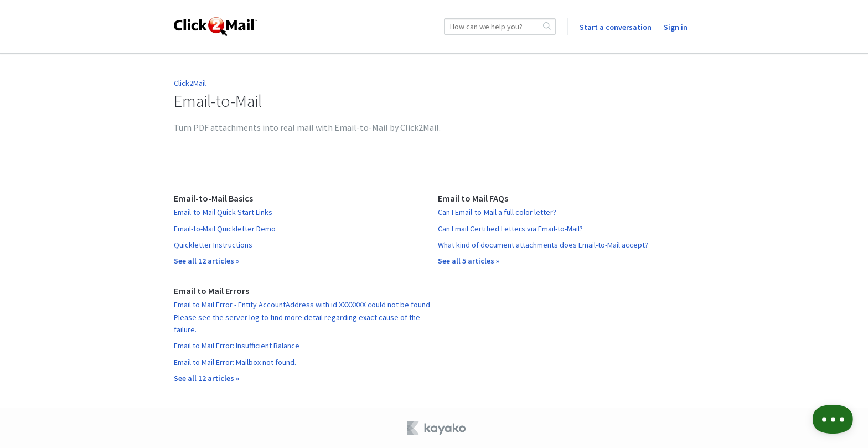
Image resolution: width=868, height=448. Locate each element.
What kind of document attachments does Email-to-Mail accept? (543, 245)
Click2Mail (190, 83)
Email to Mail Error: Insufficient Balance (237, 346)
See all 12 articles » (206, 261)
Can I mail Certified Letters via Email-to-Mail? (510, 229)
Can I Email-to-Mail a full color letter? (497, 212)
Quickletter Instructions (213, 245)
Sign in (676, 27)
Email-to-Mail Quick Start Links (223, 212)
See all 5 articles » (469, 261)
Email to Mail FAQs (473, 198)
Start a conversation (616, 27)
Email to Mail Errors (211, 291)
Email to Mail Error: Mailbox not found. (235, 362)
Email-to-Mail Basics (213, 198)
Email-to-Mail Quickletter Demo (225, 229)
